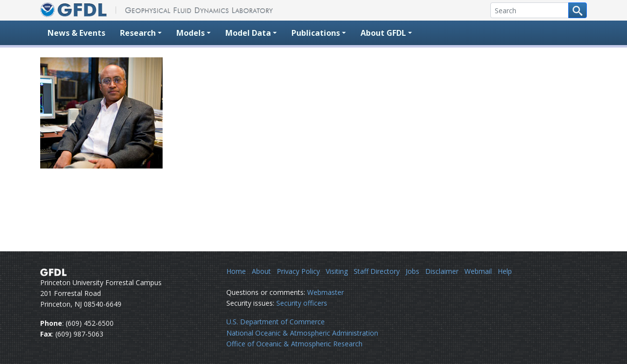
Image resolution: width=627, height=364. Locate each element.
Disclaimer (442, 271)
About (261, 271)
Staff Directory (377, 271)
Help (505, 271)
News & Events (76, 33)
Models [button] (191, 33)
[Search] (530, 10)
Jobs (412, 271)
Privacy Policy (298, 271)
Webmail (478, 271)
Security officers (302, 303)
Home (236, 271)
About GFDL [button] (383, 33)
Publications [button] (316, 33)
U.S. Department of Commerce (276, 322)
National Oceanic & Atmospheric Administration (302, 333)
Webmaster (326, 292)
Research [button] (138, 33)
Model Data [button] (248, 33)
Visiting (337, 271)
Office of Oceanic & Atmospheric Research (294, 344)
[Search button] (578, 10)
